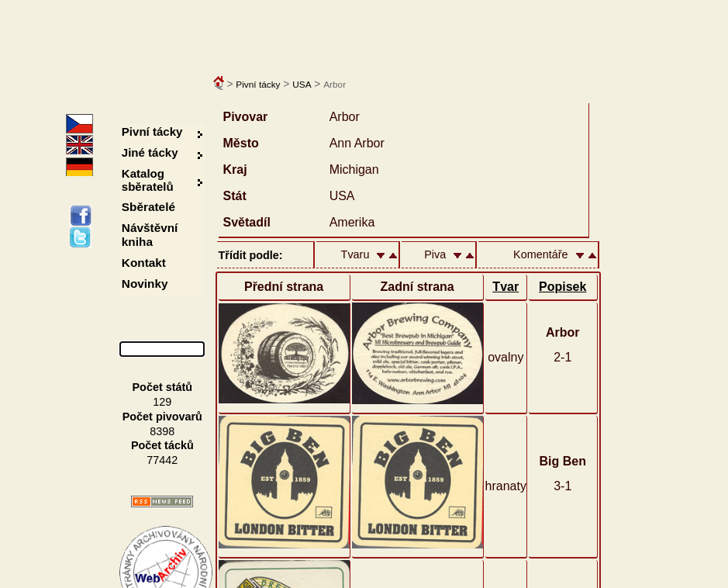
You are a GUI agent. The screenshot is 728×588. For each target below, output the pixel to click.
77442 (162, 460)
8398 (162, 431)
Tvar (505, 287)
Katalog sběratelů (148, 180)
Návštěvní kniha (150, 235)
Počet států (163, 387)
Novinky (145, 284)
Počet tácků (162, 445)
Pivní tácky (258, 85)
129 (162, 402)
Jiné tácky (150, 152)
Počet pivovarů (162, 417)
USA (302, 85)
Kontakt (144, 263)
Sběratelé (148, 207)
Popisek (562, 287)
